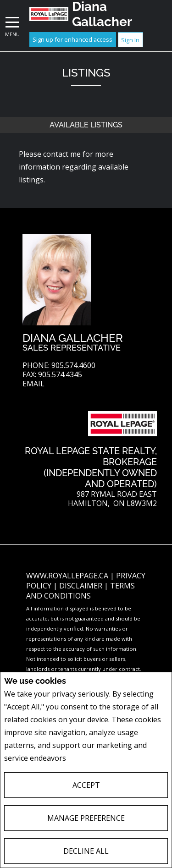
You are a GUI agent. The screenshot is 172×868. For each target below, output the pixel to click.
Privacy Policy (92, 758)
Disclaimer (82, 586)
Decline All (86, 851)
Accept (86, 785)
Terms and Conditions (80, 591)
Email (33, 384)
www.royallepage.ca (67, 576)
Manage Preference (86, 818)
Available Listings (86, 125)
